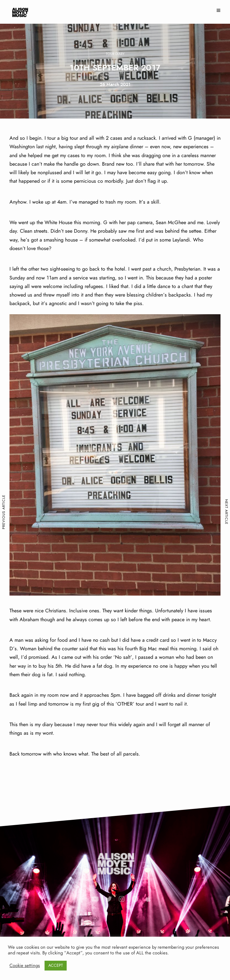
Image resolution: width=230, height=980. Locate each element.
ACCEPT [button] (56, 966)
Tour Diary (115, 54)
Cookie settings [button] (25, 966)
